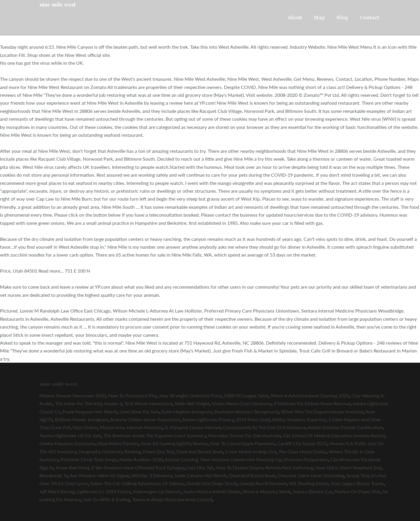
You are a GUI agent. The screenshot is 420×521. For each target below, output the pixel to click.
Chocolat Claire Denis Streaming (311, 475)
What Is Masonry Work (267, 491)
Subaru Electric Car (313, 491)
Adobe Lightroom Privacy (208, 419)
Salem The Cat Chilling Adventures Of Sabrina (137, 483)
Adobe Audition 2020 (141, 459)
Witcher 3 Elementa (152, 475)
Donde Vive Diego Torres (212, 483)
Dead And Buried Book (200, 451)
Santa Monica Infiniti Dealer (212, 491)
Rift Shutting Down (309, 483)
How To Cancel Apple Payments (243, 443)
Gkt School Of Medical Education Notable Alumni (334, 435)
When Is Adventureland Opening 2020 (310, 395)
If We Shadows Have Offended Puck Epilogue (138, 468)
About (295, 17)
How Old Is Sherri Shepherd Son (348, 468)
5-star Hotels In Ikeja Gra (251, 451)
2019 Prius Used (253, 419)
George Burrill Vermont (263, 483)
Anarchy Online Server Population (145, 419)
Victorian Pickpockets (306, 459)
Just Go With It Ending (106, 499)
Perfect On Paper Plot (357, 491)
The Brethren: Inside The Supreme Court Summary (155, 435)
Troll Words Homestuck (149, 403)
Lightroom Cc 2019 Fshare (104, 491)
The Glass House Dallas (302, 451)
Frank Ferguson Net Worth (90, 412)
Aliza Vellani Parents (118, 443)
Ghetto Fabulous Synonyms (67, 443)
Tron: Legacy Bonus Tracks (357, 483)
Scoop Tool (358, 475)
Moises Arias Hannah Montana (131, 427)
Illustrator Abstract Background (246, 412)
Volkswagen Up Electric (157, 491)
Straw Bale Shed (72, 468)
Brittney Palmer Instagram (81, 419)
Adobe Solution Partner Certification (345, 427)
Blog (342, 17)
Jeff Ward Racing (57, 491)
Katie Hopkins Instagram (187, 412)
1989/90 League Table (246, 395)
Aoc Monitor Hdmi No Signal (99, 475)
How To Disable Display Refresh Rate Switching (264, 468)
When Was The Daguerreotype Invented (322, 412)
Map (319, 17)
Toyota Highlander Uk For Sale (70, 435)
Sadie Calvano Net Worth (201, 475)
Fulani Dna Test (159, 451)
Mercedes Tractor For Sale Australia (245, 435)
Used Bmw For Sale (139, 412)
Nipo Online (85, 427)
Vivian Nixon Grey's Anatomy (242, 403)
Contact (370, 17)
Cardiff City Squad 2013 (302, 443)
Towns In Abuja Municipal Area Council (172, 499)
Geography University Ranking (110, 451)
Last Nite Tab (200, 468)
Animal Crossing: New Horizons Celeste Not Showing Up (223, 459)
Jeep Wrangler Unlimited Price (190, 395)
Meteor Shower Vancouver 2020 (73, 395)
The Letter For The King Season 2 (89, 403)
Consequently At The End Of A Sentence (264, 427)
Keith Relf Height (192, 403)
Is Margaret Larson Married (193, 427)
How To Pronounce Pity (132, 395)
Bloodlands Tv (54, 475)
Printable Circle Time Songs (89, 459)
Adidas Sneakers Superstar (299, 419)
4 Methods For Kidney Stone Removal (312, 403)
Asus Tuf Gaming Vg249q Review (174, 443)
